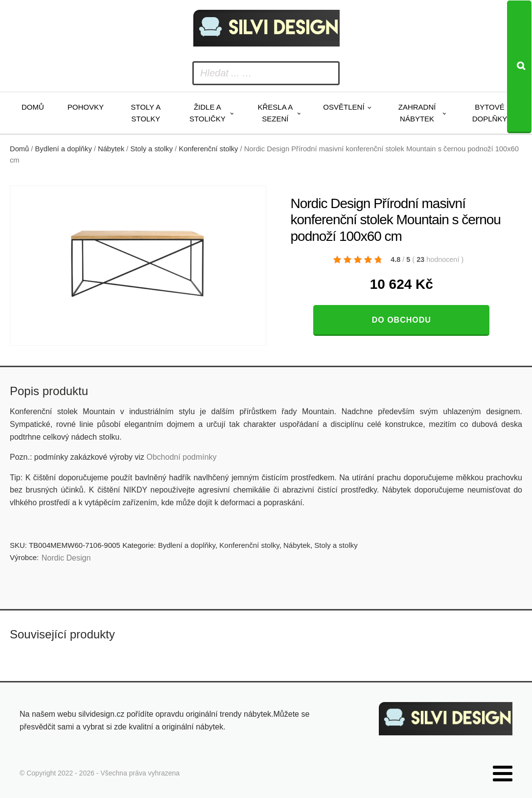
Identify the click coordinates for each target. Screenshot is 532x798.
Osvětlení (344, 107)
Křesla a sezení (275, 113)
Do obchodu (402, 320)
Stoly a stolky (146, 113)
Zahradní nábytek (417, 113)
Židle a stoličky (208, 113)
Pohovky (86, 107)
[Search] (519, 67)
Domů (33, 107)
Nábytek (111, 149)
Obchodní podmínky (181, 457)
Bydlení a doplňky (64, 149)
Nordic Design (66, 558)
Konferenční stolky (208, 149)
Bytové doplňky (490, 113)
